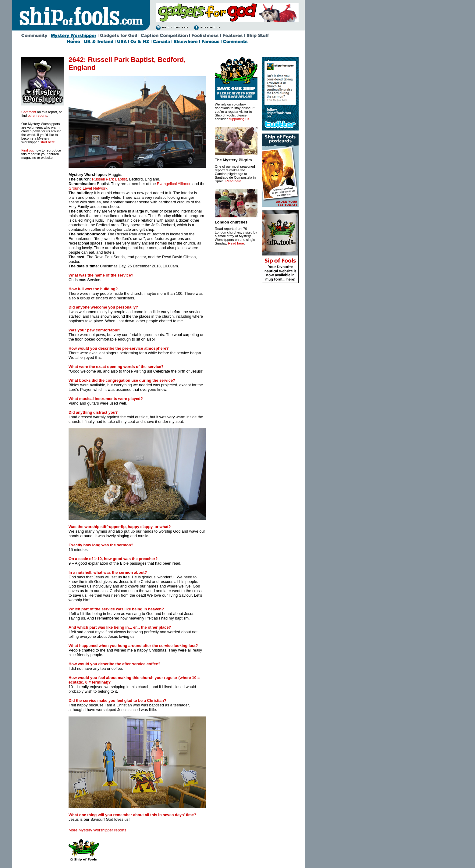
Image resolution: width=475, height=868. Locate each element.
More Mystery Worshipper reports (97, 830)
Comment (29, 112)
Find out (27, 150)
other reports (37, 116)
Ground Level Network (88, 188)
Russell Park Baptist (110, 179)
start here (48, 142)
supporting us (239, 119)
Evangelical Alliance (174, 184)
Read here (233, 181)
